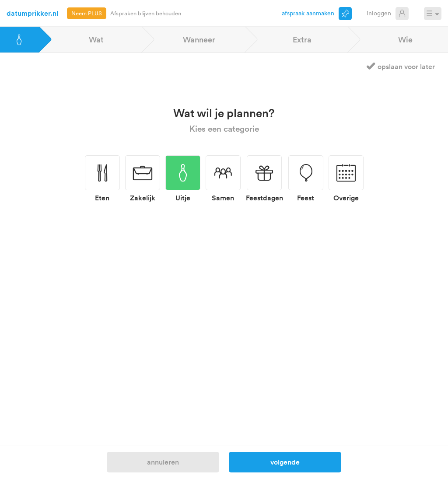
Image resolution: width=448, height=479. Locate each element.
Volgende (285, 462)
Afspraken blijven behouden (146, 13)
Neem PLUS (87, 13)
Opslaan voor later (406, 66)
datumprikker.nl (32, 13)
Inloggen (379, 13)
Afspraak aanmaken (308, 13)
